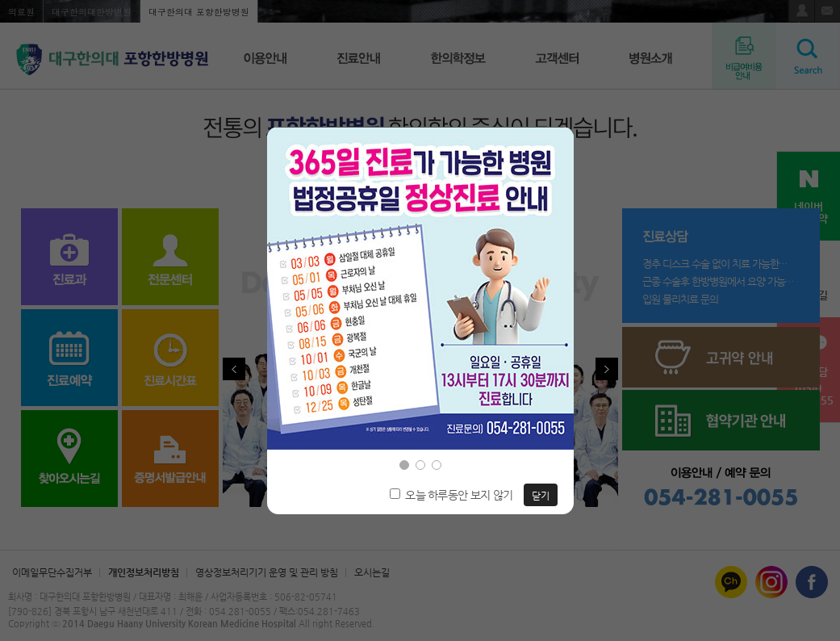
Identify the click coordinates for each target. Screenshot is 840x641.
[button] (404, 465)
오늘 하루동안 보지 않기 (459, 495)
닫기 (541, 496)
